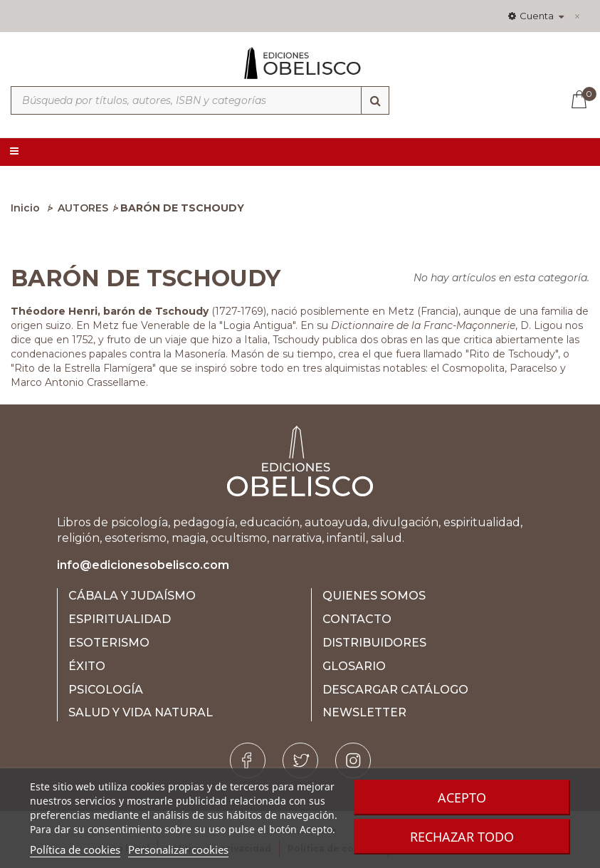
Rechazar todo (462, 837)
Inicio (25, 208)
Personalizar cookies (178, 849)
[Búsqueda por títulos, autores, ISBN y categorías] (200, 100)
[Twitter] (300, 760)
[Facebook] (248, 760)
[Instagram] (353, 760)
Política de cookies (75, 849)
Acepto (462, 798)
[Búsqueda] (375, 100)
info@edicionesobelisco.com (143, 565)
